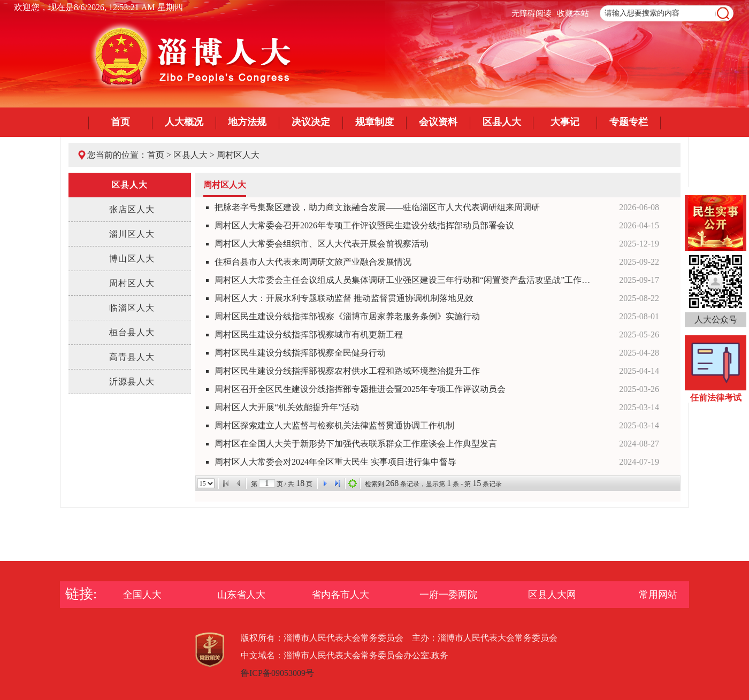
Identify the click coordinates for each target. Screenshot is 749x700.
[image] (723, 14)
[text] (667, 13)
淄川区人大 (132, 234)
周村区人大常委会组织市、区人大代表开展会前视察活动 (322, 244)
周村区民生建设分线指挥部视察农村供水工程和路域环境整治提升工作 (347, 371)
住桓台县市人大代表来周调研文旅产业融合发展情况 (313, 262)
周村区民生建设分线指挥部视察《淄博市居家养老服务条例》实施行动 (347, 316)
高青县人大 (132, 357)
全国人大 (142, 595)
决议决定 (311, 122)
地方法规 (247, 122)
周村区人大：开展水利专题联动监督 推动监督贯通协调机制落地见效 (344, 298)
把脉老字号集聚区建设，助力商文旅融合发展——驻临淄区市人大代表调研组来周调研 (377, 207)
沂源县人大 (132, 382)
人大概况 (184, 122)
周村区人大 (238, 155)
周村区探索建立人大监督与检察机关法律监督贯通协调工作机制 (334, 425)
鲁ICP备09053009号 (277, 673)
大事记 (565, 122)
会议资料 (438, 122)
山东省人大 (241, 595)
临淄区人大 (132, 308)
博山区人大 (132, 259)
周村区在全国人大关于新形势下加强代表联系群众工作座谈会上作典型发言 (356, 444)
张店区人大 (132, 209)
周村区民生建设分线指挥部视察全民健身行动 (300, 353)
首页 (120, 122)
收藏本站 (573, 13)
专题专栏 (629, 122)
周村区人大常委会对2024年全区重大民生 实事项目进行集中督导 (335, 462)
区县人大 (502, 122)
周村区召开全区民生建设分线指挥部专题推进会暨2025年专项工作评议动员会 (360, 389)
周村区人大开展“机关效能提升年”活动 (287, 407)
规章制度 (374, 122)
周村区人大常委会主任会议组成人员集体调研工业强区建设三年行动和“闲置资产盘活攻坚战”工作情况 (406, 280)
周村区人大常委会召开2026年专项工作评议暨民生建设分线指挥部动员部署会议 (364, 225)
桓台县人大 (132, 332)
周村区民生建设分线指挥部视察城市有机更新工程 (309, 334)
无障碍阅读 (532, 13)
